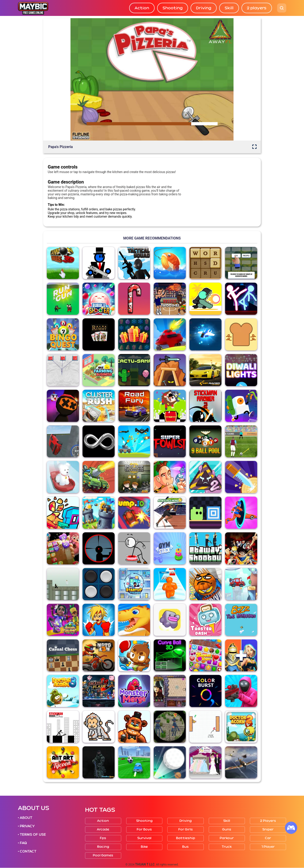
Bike (144, 847)
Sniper (268, 829)
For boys (144, 829)
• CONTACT (27, 851)
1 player (268, 847)
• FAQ (23, 843)
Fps (103, 838)
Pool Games (103, 855)
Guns (227, 829)
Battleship (186, 838)
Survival (144, 838)
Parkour (227, 838)
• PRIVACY (26, 826)
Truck (227, 847)
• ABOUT (25, 818)
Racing (103, 847)
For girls (186, 829)
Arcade (103, 829)
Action (142, 8)
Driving (204, 8)
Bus (185, 847)
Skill (229, 8)
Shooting (173, 8)
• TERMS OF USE (32, 835)
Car (268, 838)
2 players (257, 8)
